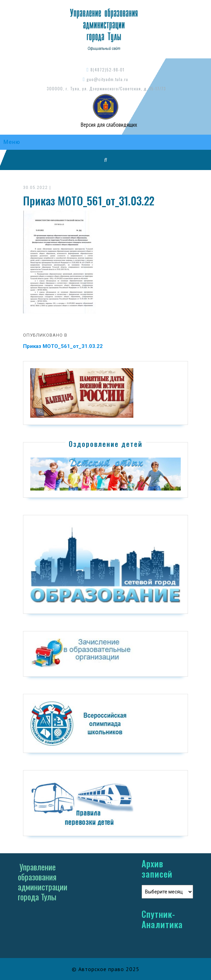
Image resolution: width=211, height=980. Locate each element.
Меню (12, 142)
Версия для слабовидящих (108, 125)
